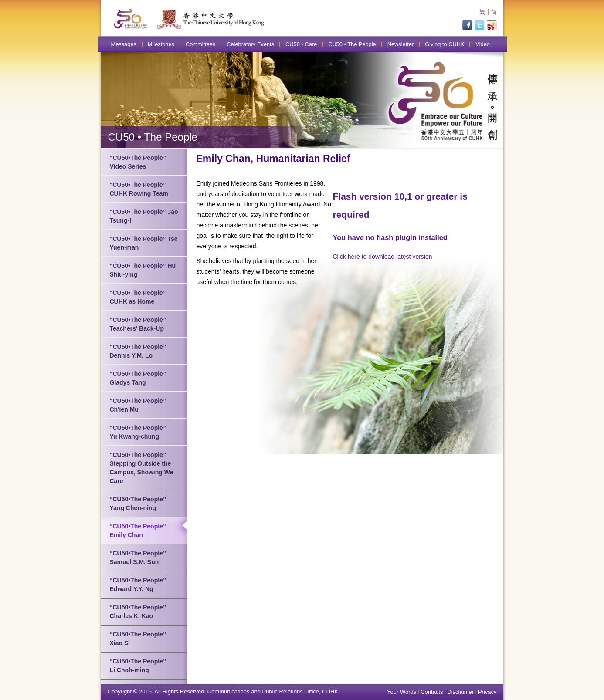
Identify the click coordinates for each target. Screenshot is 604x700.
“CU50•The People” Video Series (138, 162)
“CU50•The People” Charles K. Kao (138, 612)
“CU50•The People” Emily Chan (138, 531)
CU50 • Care (301, 44)
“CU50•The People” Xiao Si (138, 639)
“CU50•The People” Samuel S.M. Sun (138, 558)
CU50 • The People (352, 44)
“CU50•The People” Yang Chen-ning (138, 504)
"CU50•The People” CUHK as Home (138, 297)
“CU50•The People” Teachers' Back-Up (138, 324)
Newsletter (400, 44)
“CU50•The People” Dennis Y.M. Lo (138, 351)
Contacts (432, 692)
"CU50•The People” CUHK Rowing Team (139, 189)
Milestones (161, 44)
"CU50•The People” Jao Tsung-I (144, 216)
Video (483, 44)
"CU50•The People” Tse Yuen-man (144, 243)
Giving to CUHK (445, 44)
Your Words (402, 692)
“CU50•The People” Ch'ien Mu (138, 405)
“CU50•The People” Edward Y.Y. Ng (138, 585)
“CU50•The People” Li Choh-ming (138, 666)
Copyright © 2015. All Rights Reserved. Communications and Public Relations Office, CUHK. (224, 692)
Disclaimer (460, 692)
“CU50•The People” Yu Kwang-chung (138, 432)
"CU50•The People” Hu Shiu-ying (143, 270)
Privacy (487, 692)
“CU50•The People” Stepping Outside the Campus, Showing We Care (142, 468)
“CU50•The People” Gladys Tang (138, 378)
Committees (200, 44)
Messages (124, 44)
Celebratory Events (250, 44)
